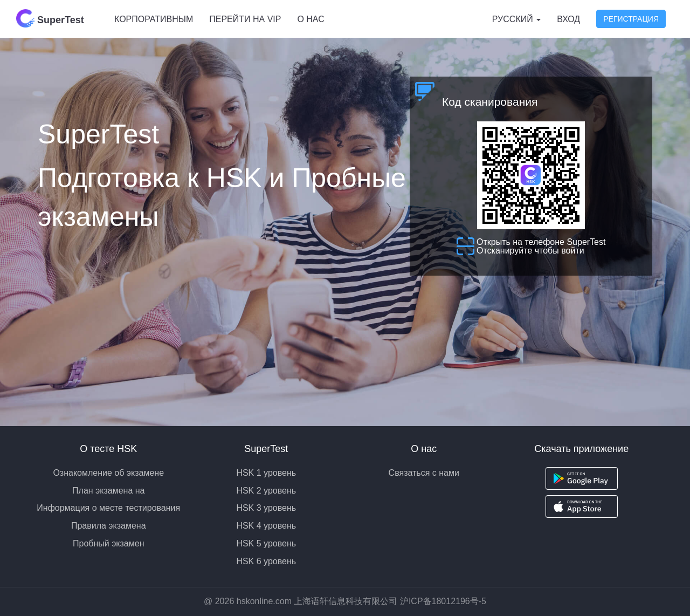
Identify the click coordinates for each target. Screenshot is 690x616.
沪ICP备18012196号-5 (443, 601)
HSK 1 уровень (266, 473)
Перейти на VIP (245, 19)
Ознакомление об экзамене (108, 473)
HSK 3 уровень (266, 508)
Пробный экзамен (109, 543)
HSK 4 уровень (266, 526)
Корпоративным (154, 19)
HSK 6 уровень (266, 561)
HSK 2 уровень (266, 491)
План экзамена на (108, 491)
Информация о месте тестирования (108, 508)
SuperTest (50, 18)
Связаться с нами (424, 473)
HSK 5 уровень (266, 543)
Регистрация (631, 19)
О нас (310, 19)
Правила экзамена (109, 526)
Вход (568, 19)
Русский (516, 19)
